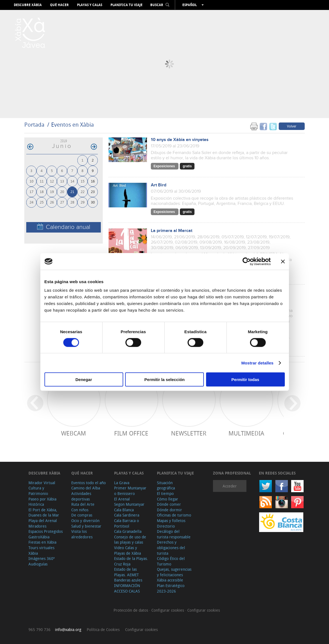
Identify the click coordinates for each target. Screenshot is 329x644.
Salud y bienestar (86, 526)
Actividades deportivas (81, 496)
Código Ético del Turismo (171, 561)
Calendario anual (64, 227)
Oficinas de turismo (174, 515)
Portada (34, 125)
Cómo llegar (168, 499)
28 (72, 202)
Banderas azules (128, 580)
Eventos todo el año (89, 483)
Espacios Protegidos (46, 531)
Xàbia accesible (170, 580)
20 (62, 191)
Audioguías (38, 564)
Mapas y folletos (171, 521)
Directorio (166, 526)
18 (42, 191)
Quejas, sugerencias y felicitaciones (174, 572)
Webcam (73, 433)
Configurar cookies (168, 610)
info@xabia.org (68, 629)
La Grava (122, 483)
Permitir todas (245, 380)
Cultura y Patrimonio (38, 491)
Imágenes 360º (42, 558)
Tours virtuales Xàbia (41, 550)
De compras (82, 515)
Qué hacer (59, 5)
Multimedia (246, 433)
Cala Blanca (124, 510)
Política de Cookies (103, 629)
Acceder (230, 486)
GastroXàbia (39, 537)
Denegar (84, 380)
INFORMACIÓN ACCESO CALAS (127, 588)
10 (31, 181)
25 (42, 202)
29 (83, 202)
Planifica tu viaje (127, 5)
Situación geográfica (166, 485)
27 (62, 202)
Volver (292, 126)
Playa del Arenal (43, 521)
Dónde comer (169, 504)
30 (93, 202)
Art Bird (159, 185)
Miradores (37, 526)
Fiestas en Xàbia (42, 542)
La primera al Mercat (172, 231)
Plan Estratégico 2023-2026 (171, 588)
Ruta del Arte (83, 504)
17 (31, 191)
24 (31, 202)
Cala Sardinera (127, 515)
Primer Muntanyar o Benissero (130, 491)
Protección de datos (131, 610)
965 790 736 (40, 629)
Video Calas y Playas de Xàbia (127, 550)
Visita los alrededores (82, 534)
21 (72, 191)
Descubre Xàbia (28, 5)
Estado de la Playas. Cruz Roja (131, 561)
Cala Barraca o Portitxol (127, 523)
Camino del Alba (86, 488)
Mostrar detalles (257, 363)
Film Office (131, 433)
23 (93, 191)
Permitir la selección (165, 380)
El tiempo (165, 493)
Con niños (80, 510)
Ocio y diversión (85, 521)
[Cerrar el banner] (283, 261)
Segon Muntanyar (129, 504)
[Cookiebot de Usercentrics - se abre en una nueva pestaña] (247, 261)
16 (93, 181)
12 (52, 181)
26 (52, 202)
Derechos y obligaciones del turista (171, 547)
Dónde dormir (169, 510)
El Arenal (122, 499)
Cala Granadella (128, 531)
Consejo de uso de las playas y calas (130, 540)
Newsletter (189, 433)
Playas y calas (90, 5)
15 (83, 181)
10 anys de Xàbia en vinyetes (180, 140)
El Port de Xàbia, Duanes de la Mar (44, 513)
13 (62, 181)
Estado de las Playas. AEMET (126, 572)
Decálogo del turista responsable (174, 534)
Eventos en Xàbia (73, 125)
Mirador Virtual (42, 483)
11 (42, 181)
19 (52, 191)
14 (72, 181)
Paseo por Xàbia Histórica (42, 502)
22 (83, 191)
